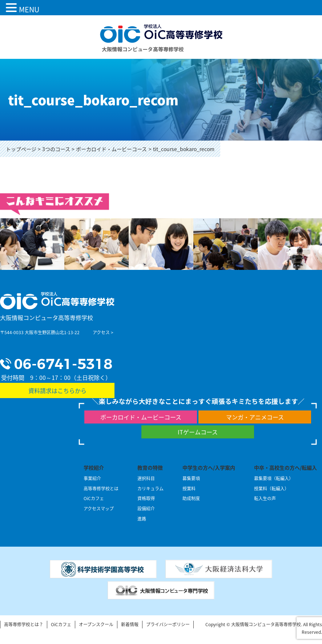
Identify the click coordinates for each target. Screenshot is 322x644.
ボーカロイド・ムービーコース (111, 149)
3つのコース (56, 149)
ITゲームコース (198, 432)
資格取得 (146, 498)
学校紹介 (94, 467)
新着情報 (130, 624)
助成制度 (191, 498)
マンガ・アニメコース (255, 417)
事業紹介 (92, 478)
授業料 (189, 489)
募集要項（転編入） (274, 478)
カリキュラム (150, 489)
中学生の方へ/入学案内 (209, 467)
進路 (142, 519)
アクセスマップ (99, 509)
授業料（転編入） (271, 489)
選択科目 (146, 478)
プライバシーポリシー (168, 624)
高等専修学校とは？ (24, 624)
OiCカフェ (94, 498)
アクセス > (103, 332)
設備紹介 (146, 509)
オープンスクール (96, 624)
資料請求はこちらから (57, 390)
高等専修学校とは (101, 489)
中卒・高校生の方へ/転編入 (285, 467)
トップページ (21, 149)
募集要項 (191, 478)
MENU (29, 9)
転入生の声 (265, 498)
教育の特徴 (150, 467)
